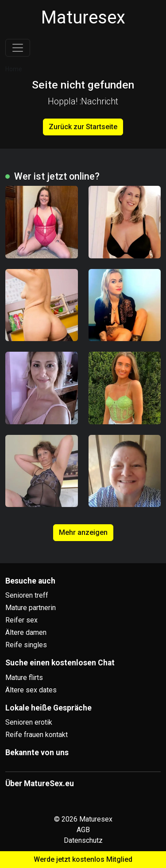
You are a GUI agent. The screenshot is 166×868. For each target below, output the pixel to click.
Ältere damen (26, 632)
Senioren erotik (29, 722)
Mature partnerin (31, 608)
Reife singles (26, 645)
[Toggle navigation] (18, 48)
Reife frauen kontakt (37, 735)
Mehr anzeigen (83, 532)
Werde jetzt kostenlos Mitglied (83, 859)
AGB (83, 830)
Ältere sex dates (31, 690)
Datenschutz (83, 840)
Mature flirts (24, 678)
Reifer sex (21, 620)
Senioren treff (27, 595)
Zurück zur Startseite (83, 127)
